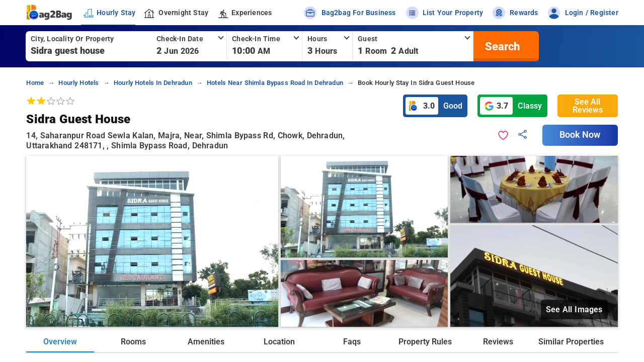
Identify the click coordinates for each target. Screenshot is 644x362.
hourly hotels (78, 83)
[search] (501, 46)
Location (279, 342)
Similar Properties (571, 342)
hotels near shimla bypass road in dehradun (275, 83)
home (35, 83)
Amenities (206, 342)
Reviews (498, 342)
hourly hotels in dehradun (153, 83)
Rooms (133, 342)
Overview (60, 342)
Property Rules (425, 342)
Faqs (352, 342)
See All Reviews (588, 106)
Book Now (580, 135)
